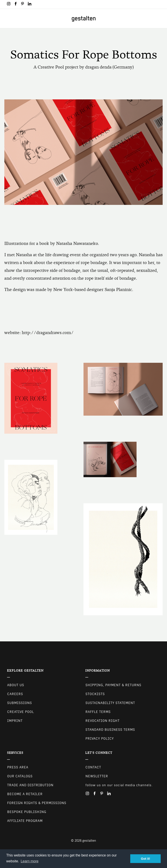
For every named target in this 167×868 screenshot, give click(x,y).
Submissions (20, 703)
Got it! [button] (145, 859)
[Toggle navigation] (6, 18)
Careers (15, 694)
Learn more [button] (30, 861)
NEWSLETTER (97, 776)
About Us (16, 685)
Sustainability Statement (110, 703)
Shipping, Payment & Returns (113, 685)
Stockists (95, 694)
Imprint (15, 721)
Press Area (18, 767)
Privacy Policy (100, 739)
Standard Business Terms (110, 730)
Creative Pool (21, 712)
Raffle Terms (98, 712)
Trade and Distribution (30, 785)
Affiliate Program (25, 821)
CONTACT (93, 767)
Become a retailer (25, 794)
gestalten (89, 841)
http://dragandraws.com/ (48, 333)
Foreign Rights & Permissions (37, 803)
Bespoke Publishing (27, 812)
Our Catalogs (20, 776)
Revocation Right (103, 721)
